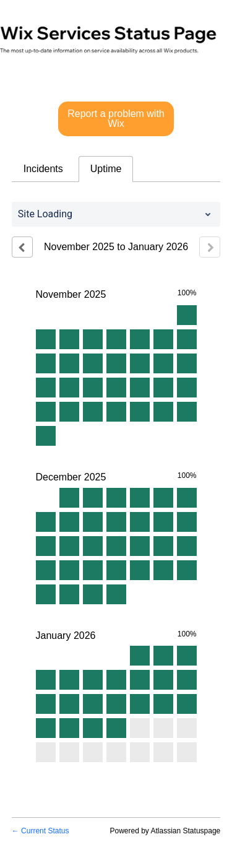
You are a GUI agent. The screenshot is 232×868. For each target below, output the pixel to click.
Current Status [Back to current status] (41, 831)
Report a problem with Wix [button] (116, 119)
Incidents (43, 169)
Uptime (106, 169)
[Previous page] (22, 247)
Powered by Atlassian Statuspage (165, 831)
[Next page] (210, 247)
